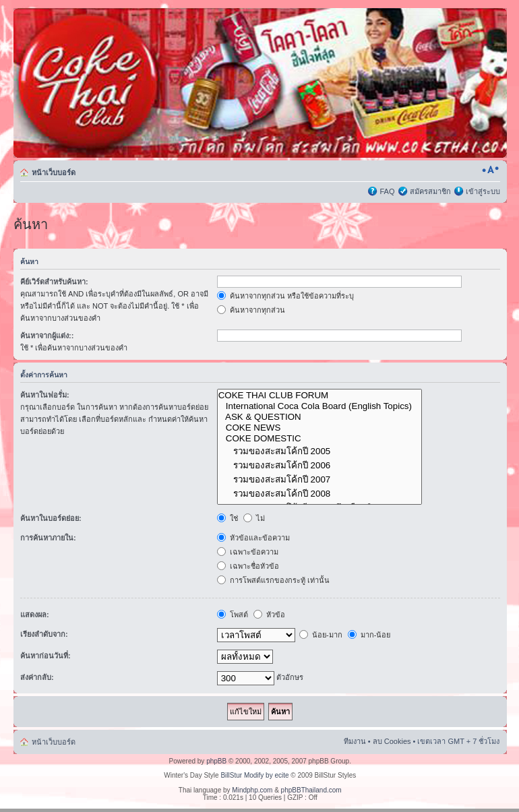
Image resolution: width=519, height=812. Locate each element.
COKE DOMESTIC (320, 439)
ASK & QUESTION (320, 417)
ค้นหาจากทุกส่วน (251, 310)
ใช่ (227, 518)
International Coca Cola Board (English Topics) (320, 406)
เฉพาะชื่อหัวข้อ (248, 566)
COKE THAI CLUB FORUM (320, 396)
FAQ (387, 191)
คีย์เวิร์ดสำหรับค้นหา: (54, 282)
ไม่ (254, 518)
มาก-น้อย (369, 635)
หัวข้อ (269, 615)
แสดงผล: (35, 615)
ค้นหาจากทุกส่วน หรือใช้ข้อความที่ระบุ (285, 296)
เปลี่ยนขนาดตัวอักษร (490, 170)
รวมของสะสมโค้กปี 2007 (320, 479)
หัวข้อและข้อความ (253, 538)
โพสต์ (233, 615)
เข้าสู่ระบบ (483, 191)
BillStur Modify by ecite (254, 775)
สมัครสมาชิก (430, 191)
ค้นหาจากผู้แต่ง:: (47, 336)
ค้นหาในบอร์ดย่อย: (51, 518)
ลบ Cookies (392, 741)
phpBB (216, 761)
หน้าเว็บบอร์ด (54, 173)
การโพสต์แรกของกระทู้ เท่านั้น (273, 580)
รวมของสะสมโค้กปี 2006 (320, 465)
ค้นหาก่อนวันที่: (45, 656)
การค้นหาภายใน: (48, 538)
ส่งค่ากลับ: (37, 677)
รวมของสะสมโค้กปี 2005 (320, 451)
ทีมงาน (355, 741)
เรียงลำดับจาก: (44, 634)
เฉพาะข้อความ (248, 552)
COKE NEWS (320, 428)
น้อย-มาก (321, 635)
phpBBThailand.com (311, 790)
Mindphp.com (252, 790)
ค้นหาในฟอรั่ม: (45, 395)
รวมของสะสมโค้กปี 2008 (320, 494)
